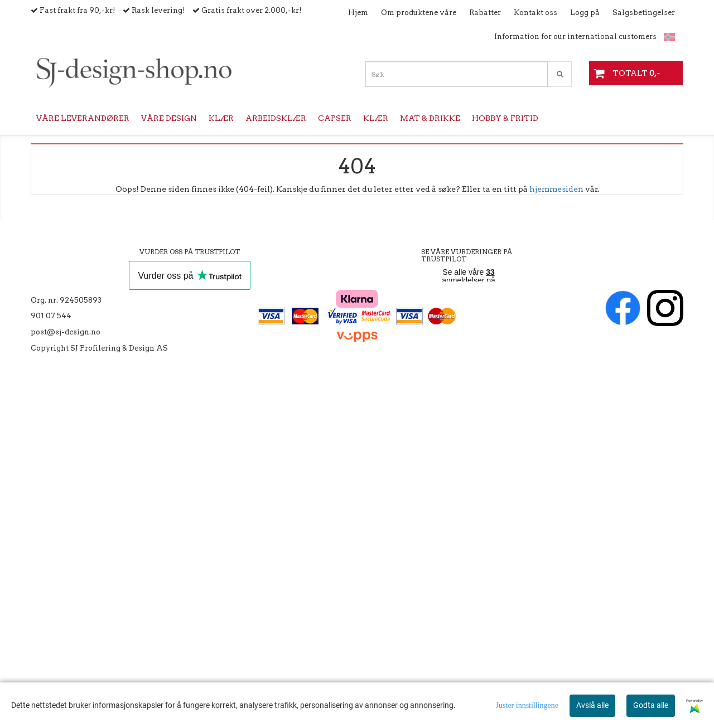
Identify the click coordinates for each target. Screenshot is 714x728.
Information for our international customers (575, 37)
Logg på (585, 13)
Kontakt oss (535, 13)
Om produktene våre (419, 13)
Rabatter (485, 13)
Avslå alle (592, 705)
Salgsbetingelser (644, 13)
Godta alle (651, 705)
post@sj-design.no (66, 332)
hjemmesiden (556, 189)
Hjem (358, 13)
